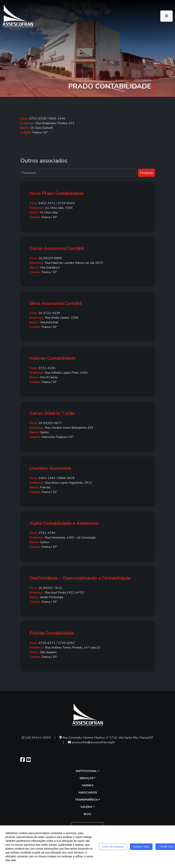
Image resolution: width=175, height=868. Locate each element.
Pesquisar (146, 173)
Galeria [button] (86, 807)
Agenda (88, 785)
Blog (87, 814)
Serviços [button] (86, 778)
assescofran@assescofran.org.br (91, 742)
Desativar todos (141, 847)
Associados (88, 793)
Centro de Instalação (113, 847)
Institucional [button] (86, 771)
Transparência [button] (86, 800)
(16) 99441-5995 (36, 738)
